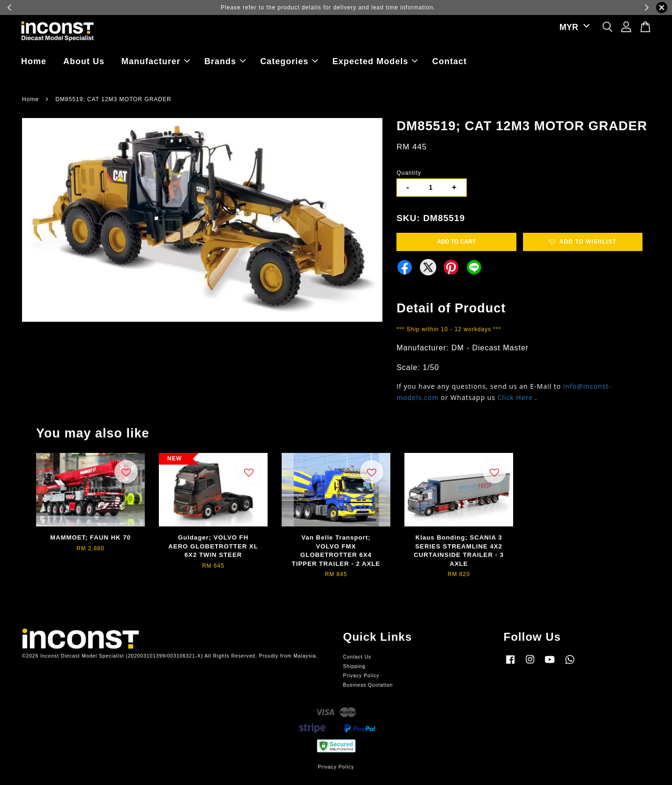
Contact (449, 61)
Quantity (409, 173)
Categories (289, 61)
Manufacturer (156, 61)
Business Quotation (368, 685)
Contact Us (357, 657)
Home (34, 61)
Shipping (354, 666)
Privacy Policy (361, 676)
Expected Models (375, 61)
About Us (84, 61)
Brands (225, 61)
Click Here (515, 397)
